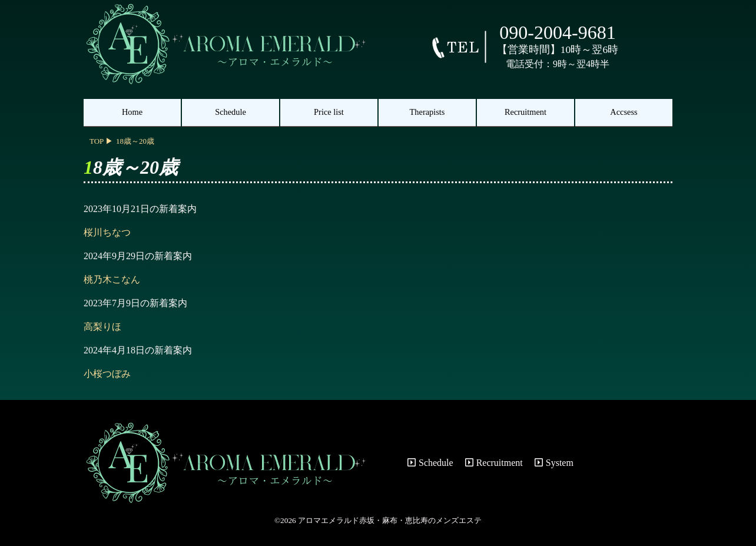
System (554, 463)
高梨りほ (102, 327)
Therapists (427, 112)
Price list (329, 112)
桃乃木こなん (112, 279)
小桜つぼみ (107, 374)
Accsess (624, 112)
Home (132, 112)
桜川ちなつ (107, 232)
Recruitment (525, 112)
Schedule (231, 112)
